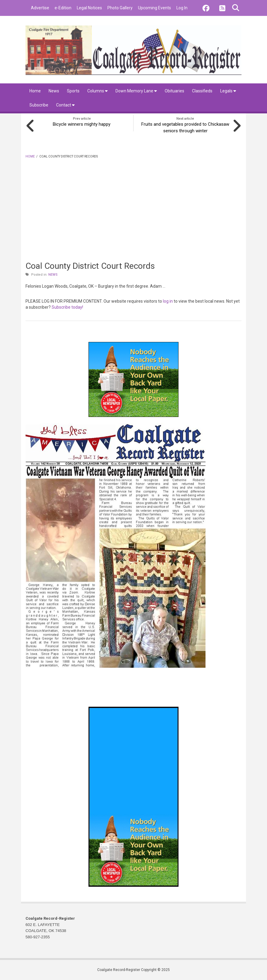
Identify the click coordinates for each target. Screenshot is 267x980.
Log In (182, 8)
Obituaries (174, 91)
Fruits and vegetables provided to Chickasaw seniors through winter (185, 127)
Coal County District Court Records (90, 265)
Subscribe (39, 105)
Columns (97, 91)
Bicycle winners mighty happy (82, 124)
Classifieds (202, 91)
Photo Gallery (120, 8)
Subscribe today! (67, 307)
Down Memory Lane (136, 91)
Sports (73, 91)
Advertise (40, 8)
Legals (228, 91)
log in (168, 301)
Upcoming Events (154, 8)
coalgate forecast (175, 691)
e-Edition (63, 8)
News (54, 91)
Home (35, 91)
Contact (65, 105)
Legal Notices (89, 8)
